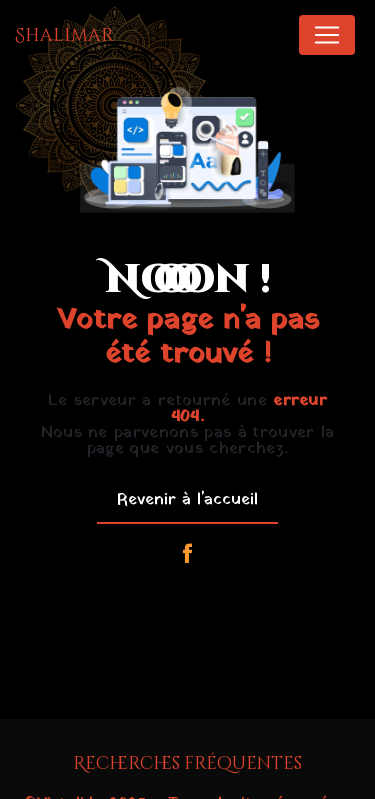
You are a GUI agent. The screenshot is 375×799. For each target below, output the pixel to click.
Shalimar (64, 35)
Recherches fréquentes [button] (187, 764)
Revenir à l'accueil (187, 500)
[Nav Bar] (327, 35)
